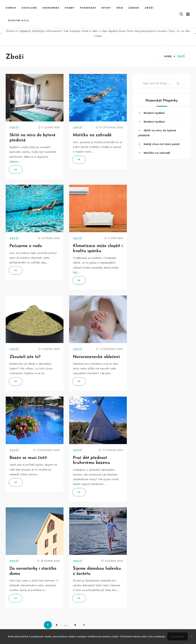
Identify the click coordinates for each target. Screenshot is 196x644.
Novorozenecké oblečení (96, 357)
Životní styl (19, 19)
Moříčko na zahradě (92, 135)
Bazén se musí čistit (29, 458)
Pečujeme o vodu (26, 246)
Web (120, 6)
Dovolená (29, 6)
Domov (11, 6)
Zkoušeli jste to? (25, 357)
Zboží (149, 6)
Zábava (134, 6)
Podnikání (88, 6)
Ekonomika (51, 6)
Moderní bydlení (154, 113)
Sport (106, 6)
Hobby (70, 6)
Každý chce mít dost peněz (162, 144)
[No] (191, 637)
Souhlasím (178, 637)
